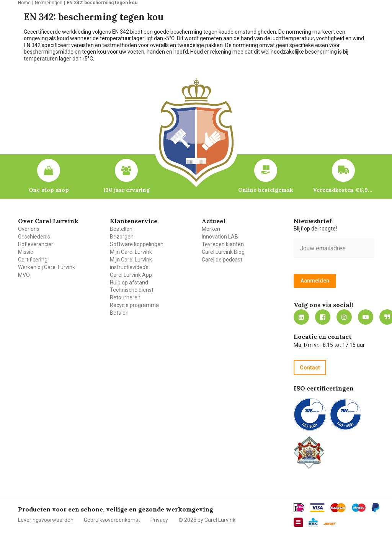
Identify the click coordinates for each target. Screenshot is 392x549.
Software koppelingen (137, 244)
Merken (211, 229)
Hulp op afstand (129, 283)
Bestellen (121, 229)
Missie (26, 252)
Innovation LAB (220, 237)
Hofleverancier (36, 244)
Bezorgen (122, 237)
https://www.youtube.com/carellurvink (366, 317)
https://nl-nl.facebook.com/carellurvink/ (323, 317)
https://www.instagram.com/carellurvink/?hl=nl (344, 317)
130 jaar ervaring (127, 190)
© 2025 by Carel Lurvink (207, 520)
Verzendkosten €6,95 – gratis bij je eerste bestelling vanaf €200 (343, 190)
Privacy (159, 520)
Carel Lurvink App (131, 275)
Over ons (29, 229)
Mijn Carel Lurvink (131, 252)
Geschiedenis (34, 237)
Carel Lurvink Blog (223, 252)
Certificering (33, 260)
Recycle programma (134, 305)
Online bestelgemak (265, 190)
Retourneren (125, 297)
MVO (24, 275)
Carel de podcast (222, 260)
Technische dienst (132, 290)
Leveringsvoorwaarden (46, 520)
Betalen (119, 313)
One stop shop (49, 190)
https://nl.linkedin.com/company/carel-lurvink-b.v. (301, 317)
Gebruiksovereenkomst (112, 520)
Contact (310, 368)
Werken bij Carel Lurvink (47, 267)
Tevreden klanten (223, 244)
